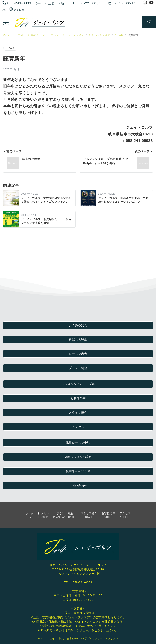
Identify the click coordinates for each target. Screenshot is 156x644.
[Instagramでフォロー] (145, 3)
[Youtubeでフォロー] (152, 3)
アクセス (17, 10)
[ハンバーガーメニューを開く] (6, 22)
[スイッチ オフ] (149, 22)
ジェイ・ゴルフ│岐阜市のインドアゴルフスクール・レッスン (83, 638)
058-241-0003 (82, 582)
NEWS (10, 48)
